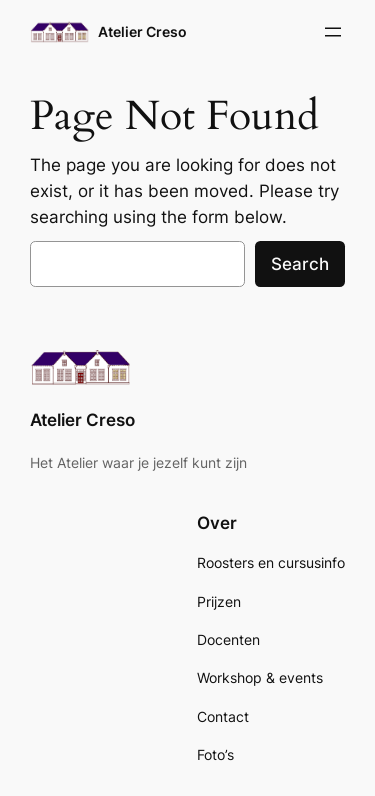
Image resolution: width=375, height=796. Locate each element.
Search (300, 264)
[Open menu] (333, 32)
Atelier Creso (142, 31)
